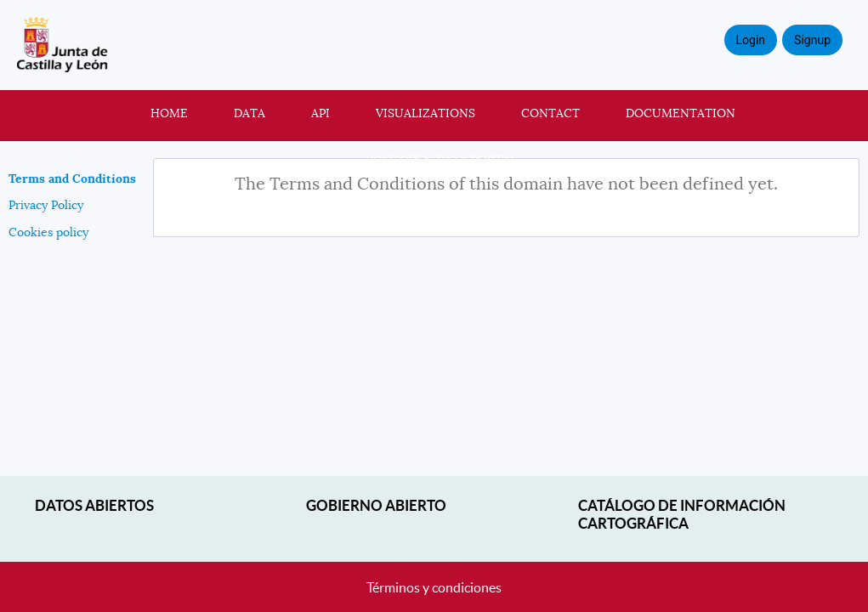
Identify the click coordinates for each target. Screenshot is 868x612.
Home (169, 113)
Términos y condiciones (434, 587)
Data (250, 113)
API (321, 113)
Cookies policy (48, 232)
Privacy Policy (46, 205)
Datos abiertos (94, 505)
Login (751, 40)
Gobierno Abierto (376, 505)
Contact (550, 113)
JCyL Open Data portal (443, 160)
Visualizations (425, 113)
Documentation (681, 113)
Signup (812, 40)
